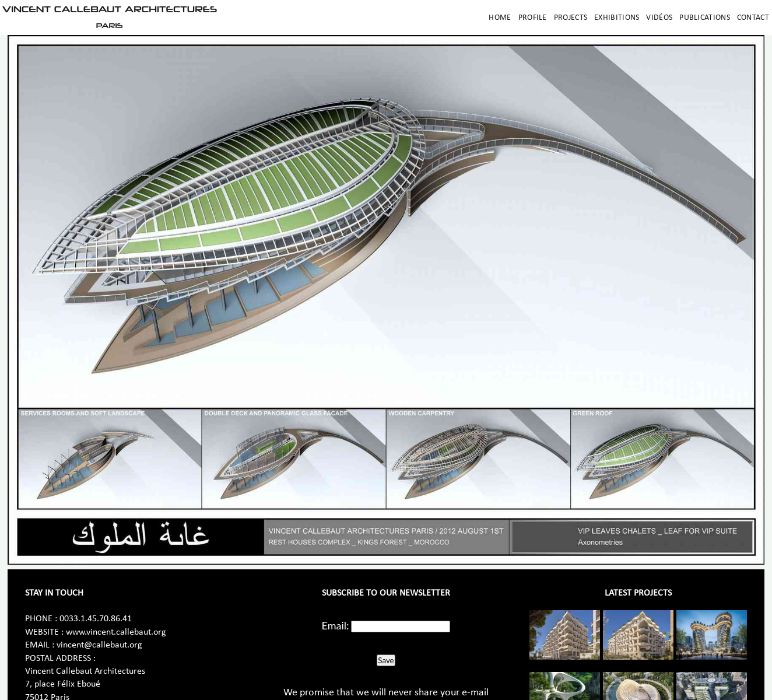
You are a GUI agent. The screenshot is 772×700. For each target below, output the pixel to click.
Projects (571, 18)
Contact (753, 18)
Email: (336, 625)
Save (386, 660)
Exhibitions (617, 18)
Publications (705, 18)
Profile (533, 18)
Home (500, 18)
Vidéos (659, 18)
